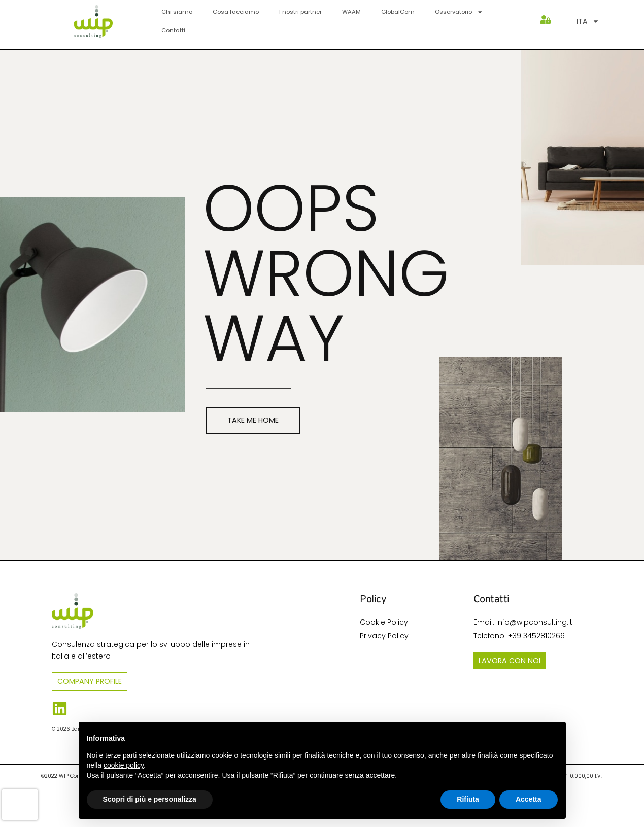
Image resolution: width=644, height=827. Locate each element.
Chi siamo (177, 12)
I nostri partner (300, 12)
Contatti (173, 30)
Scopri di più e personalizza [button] (150, 799)
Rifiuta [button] (468, 799)
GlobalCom (398, 12)
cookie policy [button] (124, 765)
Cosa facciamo (236, 12)
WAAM (351, 12)
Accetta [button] (529, 799)
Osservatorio (459, 12)
